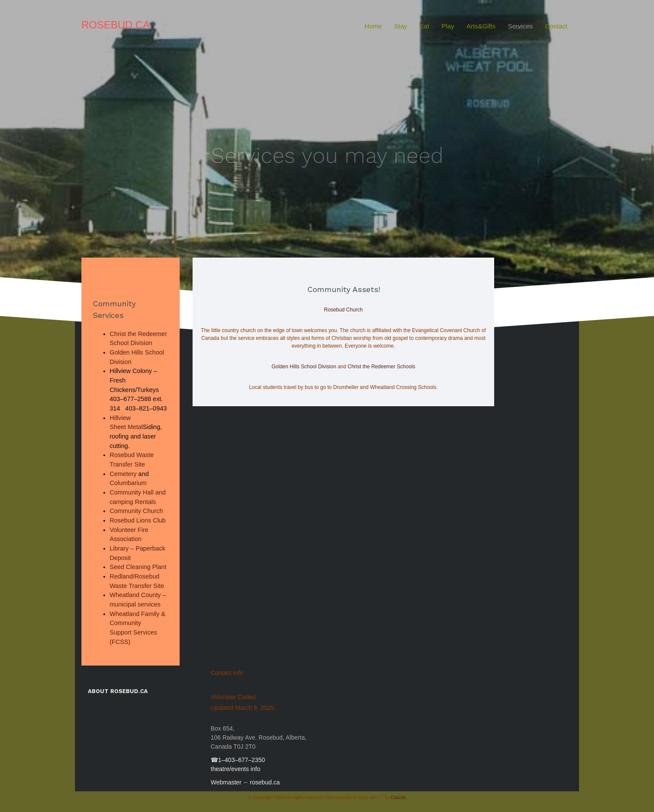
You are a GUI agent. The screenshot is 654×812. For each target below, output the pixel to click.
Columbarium (128, 483)
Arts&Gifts (481, 26)
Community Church (137, 511)
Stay (401, 26)
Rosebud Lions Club (138, 520)
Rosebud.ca (116, 25)
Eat (425, 26)
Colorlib (398, 798)
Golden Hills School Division (304, 367)
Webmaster (226, 782)
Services (520, 26)
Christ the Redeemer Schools (381, 367)
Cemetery (123, 474)
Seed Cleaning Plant (138, 567)
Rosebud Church (343, 310)
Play (448, 26)
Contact (556, 26)
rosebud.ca (265, 782)
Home (373, 26)
